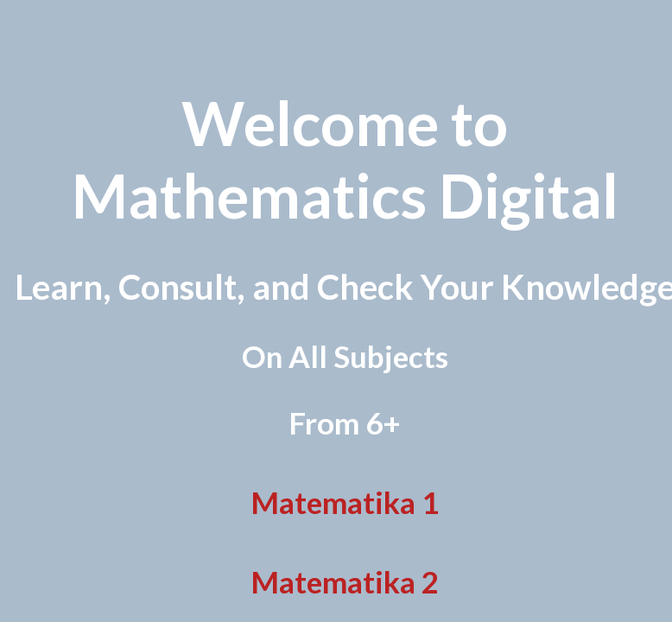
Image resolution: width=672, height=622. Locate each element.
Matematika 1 (345, 502)
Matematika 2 (345, 581)
